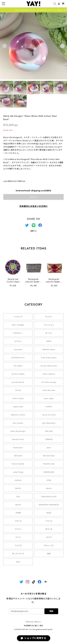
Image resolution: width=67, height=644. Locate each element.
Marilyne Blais (49, 456)
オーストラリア (18, 554)
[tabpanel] (33, 46)
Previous (4, 46)
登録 (51, 611)
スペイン (18, 529)
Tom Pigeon (18, 366)
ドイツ (18, 537)
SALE (18, 562)
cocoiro (49, 488)
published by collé (49, 497)
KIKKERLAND (49, 472)
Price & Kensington (49, 358)
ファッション (49, 325)
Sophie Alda (18, 407)
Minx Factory (18, 423)
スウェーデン (49, 546)
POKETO (49, 407)
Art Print (18, 341)
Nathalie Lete (49, 464)
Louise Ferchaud (49, 415)
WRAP (49, 341)
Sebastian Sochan (18, 415)
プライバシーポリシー (34, 622)
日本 (49, 554)
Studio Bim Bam (49, 390)
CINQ (49, 480)
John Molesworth (49, 423)
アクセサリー (18, 333)
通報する (34, 231)
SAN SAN (49, 431)
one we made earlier (49, 366)
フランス (49, 521)
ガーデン (49, 333)
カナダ (49, 537)
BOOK (49, 513)
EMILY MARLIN (49, 374)
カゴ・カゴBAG (18, 325)
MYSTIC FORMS (18, 374)
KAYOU (18, 488)
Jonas (49, 448)
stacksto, (18, 480)
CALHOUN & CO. (18, 358)
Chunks (18, 390)
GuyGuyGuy (18, 448)
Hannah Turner (18, 439)
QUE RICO (18, 456)
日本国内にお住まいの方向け (33, 206)
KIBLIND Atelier (49, 349)
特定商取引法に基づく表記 (34, 626)
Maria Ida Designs (18, 431)
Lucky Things (18, 472)
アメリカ (18, 546)
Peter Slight (49, 398)
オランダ (49, 529)
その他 (18, 513)
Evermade (18, 349)
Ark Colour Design (49, 382)
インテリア (18, 317)
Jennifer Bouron (18, 382)
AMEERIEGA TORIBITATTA (49, 505)
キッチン (49, 317)
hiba (18, 497)
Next (63, 46)
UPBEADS (49, 439)
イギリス (18, 521)
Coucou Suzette (18, 464)
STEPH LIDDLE (18, 398)
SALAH (18, 505)
